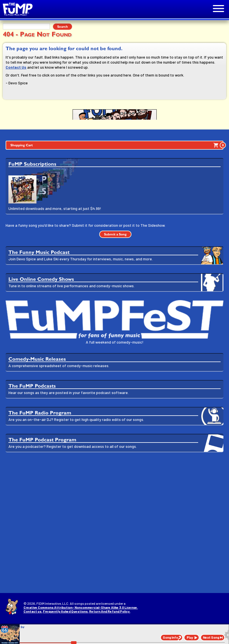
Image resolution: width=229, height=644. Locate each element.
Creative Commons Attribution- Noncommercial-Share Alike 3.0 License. (81, 607)
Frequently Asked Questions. (66, 611)
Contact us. (33, 611)
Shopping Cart (117, 145)
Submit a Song (115, 234)
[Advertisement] (114, 500)
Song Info (170, 637)
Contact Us (16, 67)
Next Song (211, 637)
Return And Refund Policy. (110, 611)
